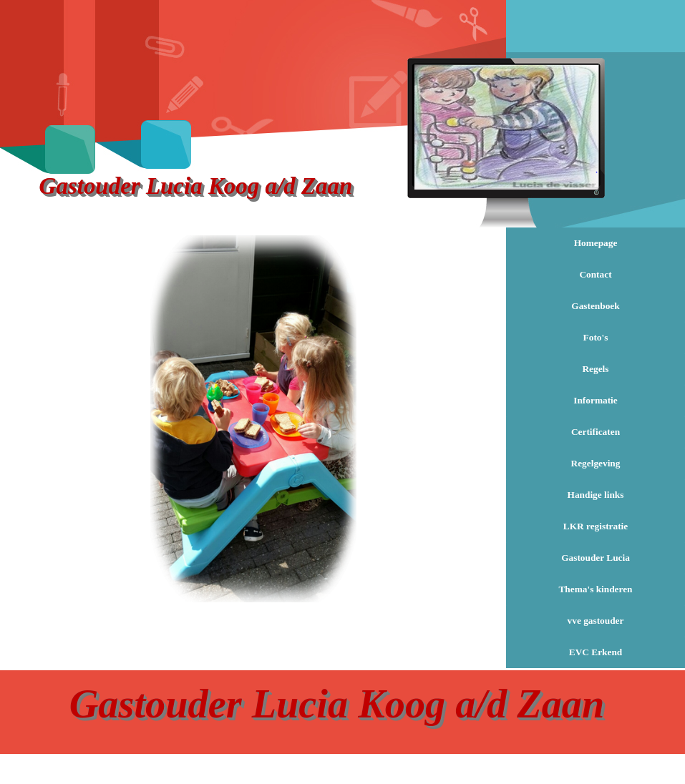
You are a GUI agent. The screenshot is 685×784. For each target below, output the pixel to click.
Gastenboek (595, 306)
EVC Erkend (596, 652)
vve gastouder (596, 621)
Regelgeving (596, 463)
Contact (595, 274)
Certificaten (596, 432)
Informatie (595, 400)
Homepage (596, 243)
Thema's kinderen (595, 589)
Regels (595, 369)
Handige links (596, 495)
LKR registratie (596, 526)
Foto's (596, 337)
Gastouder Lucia (596, 558)
